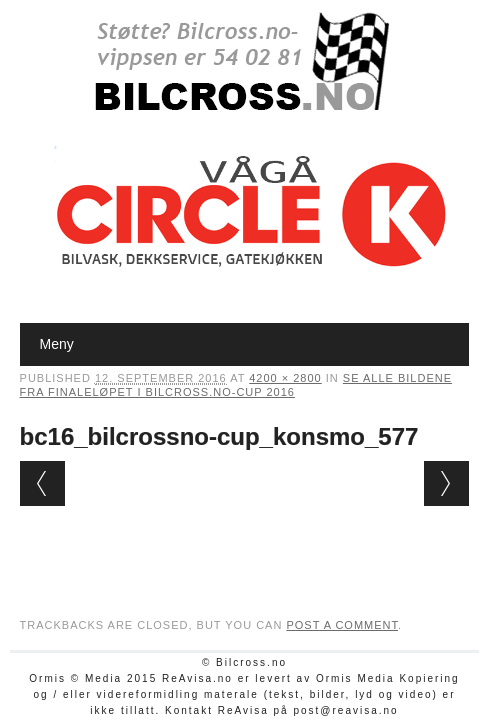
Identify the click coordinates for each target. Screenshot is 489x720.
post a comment (342, 625)
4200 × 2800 (285, 378)
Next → (446, 483)
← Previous (42, 483)
